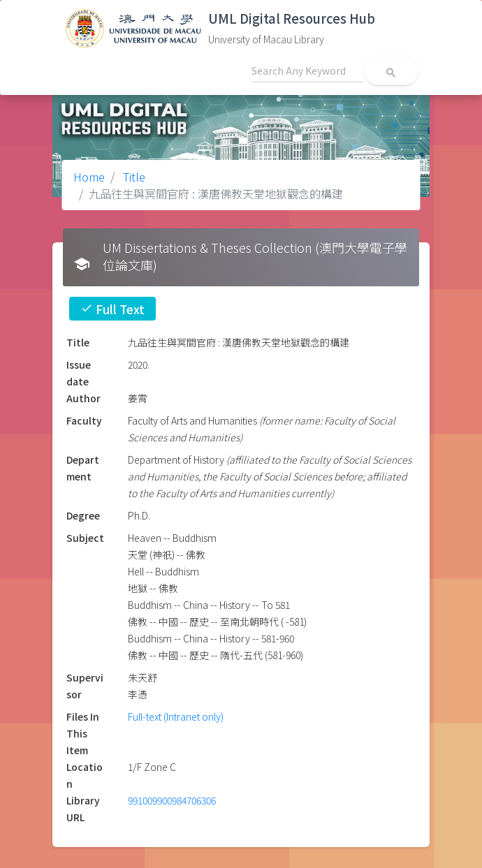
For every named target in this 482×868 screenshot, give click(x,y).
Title (133, 177)
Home (89, 177)
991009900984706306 (172, 800)
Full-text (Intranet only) (176, 716)
